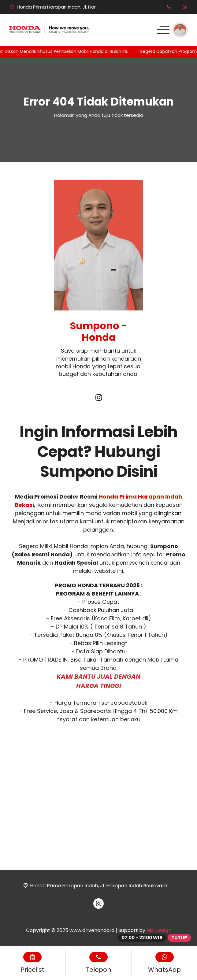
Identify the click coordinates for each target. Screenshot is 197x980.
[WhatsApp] (185, 7)
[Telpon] (168, 7)
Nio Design (159, 930)
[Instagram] (98, 398)
